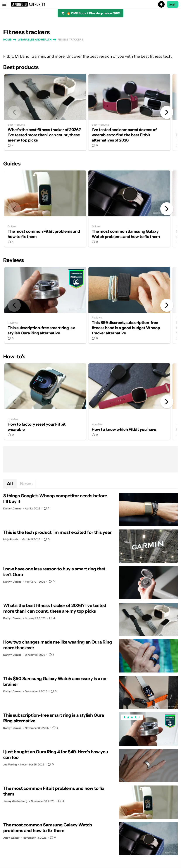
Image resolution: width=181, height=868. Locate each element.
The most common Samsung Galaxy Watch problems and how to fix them (129, 209)
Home (7, 40)
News (26, 484)
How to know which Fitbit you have (129, 402)
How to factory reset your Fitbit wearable (45, 402)
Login (173, 4)
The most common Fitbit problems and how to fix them (45, 209)
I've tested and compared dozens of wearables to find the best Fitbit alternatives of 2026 (129, 112)
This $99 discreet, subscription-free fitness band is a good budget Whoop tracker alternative (129, 305)
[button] (90, 4)
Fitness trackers (70, 40)
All (10, 484)
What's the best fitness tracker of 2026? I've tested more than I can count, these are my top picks (45, 112)
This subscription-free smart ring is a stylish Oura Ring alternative (45, 305)
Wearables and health (35, 40)
